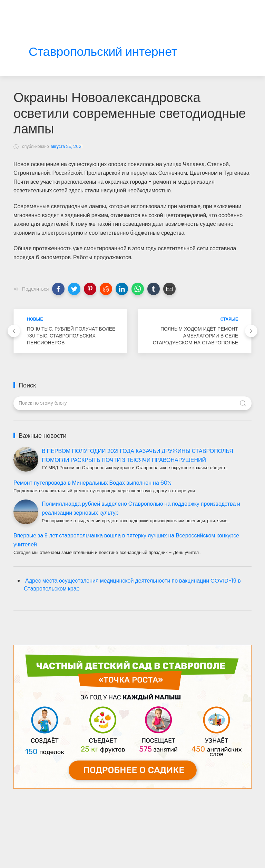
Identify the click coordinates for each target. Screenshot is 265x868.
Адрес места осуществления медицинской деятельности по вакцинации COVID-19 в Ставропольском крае (132, 585)
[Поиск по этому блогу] (132, 403)
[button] (58, 289)
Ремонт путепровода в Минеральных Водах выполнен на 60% (92, 483)
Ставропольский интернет (103, 52)
